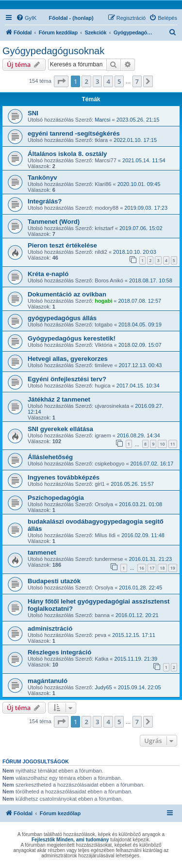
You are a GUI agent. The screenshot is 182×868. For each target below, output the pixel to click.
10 (162, 444)
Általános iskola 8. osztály (67, 154)
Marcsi (102, 120)
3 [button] (97, 81)
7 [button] (137, 81)
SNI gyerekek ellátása (60, 429)
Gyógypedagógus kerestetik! (72, 338)
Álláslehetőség (50, 457)
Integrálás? (45, 201)
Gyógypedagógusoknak (53, 51)
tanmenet (42, 552)
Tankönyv (42, 178)
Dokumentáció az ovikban (67, 294)
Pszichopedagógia (56, 498)
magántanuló (48, 681)
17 (152, 568)
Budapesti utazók (54, 581)
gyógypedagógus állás (62, 318)
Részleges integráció (59, 652)
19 (173, 568)
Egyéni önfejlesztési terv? (67, 379)
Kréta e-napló (48, 274)
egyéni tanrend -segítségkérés (74, 133)
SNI (33, 113)
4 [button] (108, 81)
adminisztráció (50, 628)
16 (142, 568)
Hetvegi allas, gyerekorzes (68, 359)
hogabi (103, 301)
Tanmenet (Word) (54, 222)
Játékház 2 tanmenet (59, 399)
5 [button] (119, 81)
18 (162, 568)
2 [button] (86, 81)
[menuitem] (26, 18)
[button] (61, 81)
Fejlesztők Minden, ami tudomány (70, 840)
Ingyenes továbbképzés (64, 477)
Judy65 (103, 687)
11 (173, 444)
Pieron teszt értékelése (62, 245)
